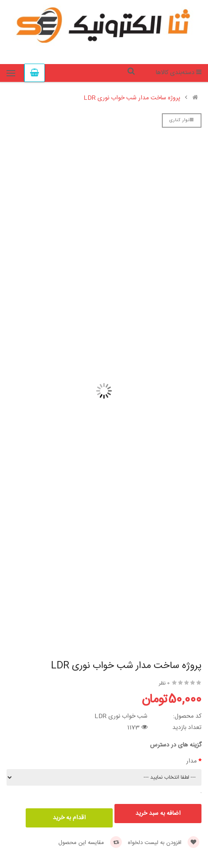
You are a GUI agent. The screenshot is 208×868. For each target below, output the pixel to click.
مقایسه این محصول (90, 843)
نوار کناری (182, 120)
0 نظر (164, 683)
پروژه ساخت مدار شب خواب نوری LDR (132, 98)
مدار (191, 761)
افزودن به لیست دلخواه (164, 843)
